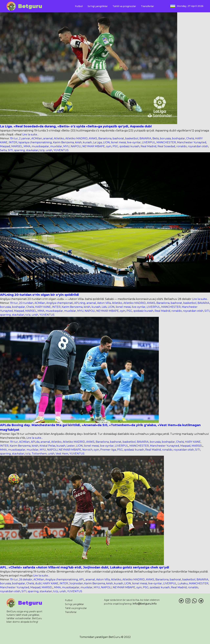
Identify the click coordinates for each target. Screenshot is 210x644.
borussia (165, 138)
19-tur (14, 138)
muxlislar (56, 146)
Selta (3, 150)
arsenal (48, 138)
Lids (104, 307)
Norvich (87, 450)
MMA (27, 146)
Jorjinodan (76, 583)
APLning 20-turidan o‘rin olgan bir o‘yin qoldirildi (39, 295)
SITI (10, 150)
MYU (66, 146)
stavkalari (32, 150)
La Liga (97, 142)
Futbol (79, 6)
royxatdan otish (198, 146)
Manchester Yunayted (192, 142)
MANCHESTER (166, 142)
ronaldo (182, 146)
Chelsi (190, 138)
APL (82, 580)
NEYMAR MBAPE (94, 146)
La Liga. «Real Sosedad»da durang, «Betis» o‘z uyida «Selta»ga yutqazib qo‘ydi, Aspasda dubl (76, 126)
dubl (38, 583)
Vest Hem (62, 454)
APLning (80, 303)
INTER (13, 142)
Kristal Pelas (47, 446)
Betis (156, 138)
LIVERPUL (149, 142)
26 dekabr (26, 580)
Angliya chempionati (60, 303)
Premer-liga (108, 450)
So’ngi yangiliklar (98, 6)
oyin (109, 146)
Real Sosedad (166, 146)
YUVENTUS (61, 150)
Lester (71, 446)
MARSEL (17, 146)
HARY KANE (43, 307)
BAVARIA (145, 138)
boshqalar (178, 138)
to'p (42, 150)
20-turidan (26, 303)
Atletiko (59, 138)
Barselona (105, 138)
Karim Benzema (63, 142)
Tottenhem (39, 454)
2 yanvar (25, 138)
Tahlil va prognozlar (124, 6)
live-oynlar (134, 142)
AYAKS (93, 138)
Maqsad (5, 146)
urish (49, 150)
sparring (20, 150)
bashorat (118, 138)
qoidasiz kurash (129, 146)
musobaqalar (40, 146)
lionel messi (118, 142)
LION (106, 142)
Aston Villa (104, 303)
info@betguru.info (145, 604)
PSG (115, 146)
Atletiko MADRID (76, 138)
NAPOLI (76, 146)
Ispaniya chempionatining (35, 142)
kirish (78, 142)
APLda (35, 442)
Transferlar (147, 6)
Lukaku (183, 583)
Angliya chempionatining (62, 580)
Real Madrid (148, 146)
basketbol (132, 138)
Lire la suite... (30, 135)
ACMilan (37, 138)
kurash (87, 142)
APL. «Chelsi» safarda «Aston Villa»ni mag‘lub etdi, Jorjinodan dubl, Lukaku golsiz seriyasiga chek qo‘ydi (85, 567)
